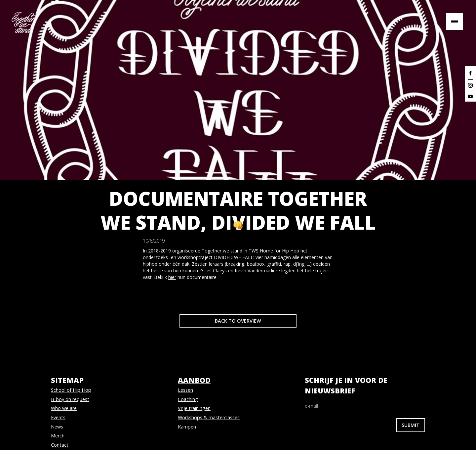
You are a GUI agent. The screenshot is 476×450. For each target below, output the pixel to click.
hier (172, 277)
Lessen (185, 390)
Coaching (188, 399)
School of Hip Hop (71, 390)
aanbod (194, 380)
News (57, 427)
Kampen (187, 427)
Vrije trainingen (194, 408)
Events (58, 417)
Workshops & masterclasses (209, 417)
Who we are (64, 408)
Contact (60, 445)
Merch (58, 436)
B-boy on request (70, 399)
